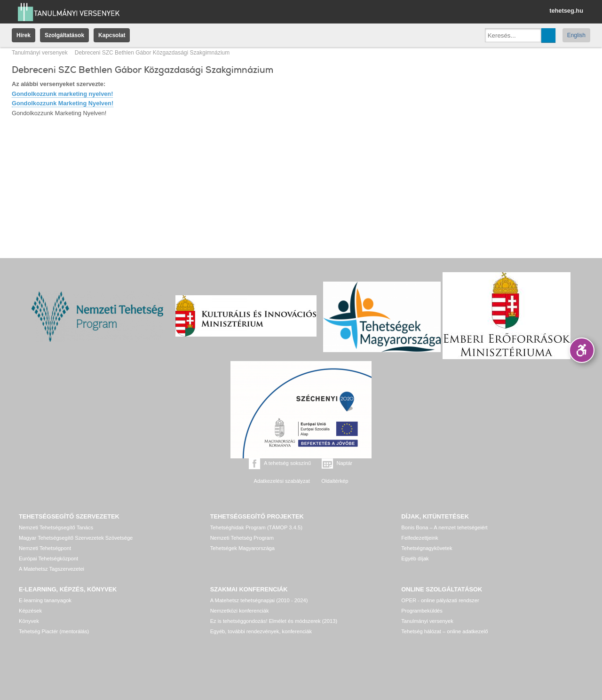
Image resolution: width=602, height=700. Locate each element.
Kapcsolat (112, 35)
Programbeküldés (422, 611)
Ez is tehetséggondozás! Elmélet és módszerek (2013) (274, 621)
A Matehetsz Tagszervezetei (51, 569)
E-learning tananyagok (45, 600)
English (576, 35)
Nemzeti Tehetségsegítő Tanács (56, 527)
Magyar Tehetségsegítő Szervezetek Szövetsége (76, 538)
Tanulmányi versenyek (40, 53)
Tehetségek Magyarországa (242, 548)
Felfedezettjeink (420, 538)
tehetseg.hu (566, 11)
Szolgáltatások (64, 35)
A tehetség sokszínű (287, 463)
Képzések (30, 611)
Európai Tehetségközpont (48, 558)
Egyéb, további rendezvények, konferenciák (261, 631)
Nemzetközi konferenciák (240, 611)
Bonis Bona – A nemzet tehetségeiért (444, 527)
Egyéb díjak (415, 558)
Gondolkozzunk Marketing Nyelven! (63, 103)
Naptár (345, 463)
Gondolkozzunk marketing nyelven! (62, 94)
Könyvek (29, 621)
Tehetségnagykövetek (427, 548)
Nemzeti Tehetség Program (242, 538)
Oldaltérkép (335, 481)
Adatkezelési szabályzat (281, 481)
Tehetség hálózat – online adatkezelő (444, 631)
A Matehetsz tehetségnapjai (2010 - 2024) (259, 600)
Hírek (24, 35)
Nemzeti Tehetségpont (45, 548)
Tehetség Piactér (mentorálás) (54, 631)
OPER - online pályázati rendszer (440, 600)
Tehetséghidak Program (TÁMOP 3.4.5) (256, 527)
